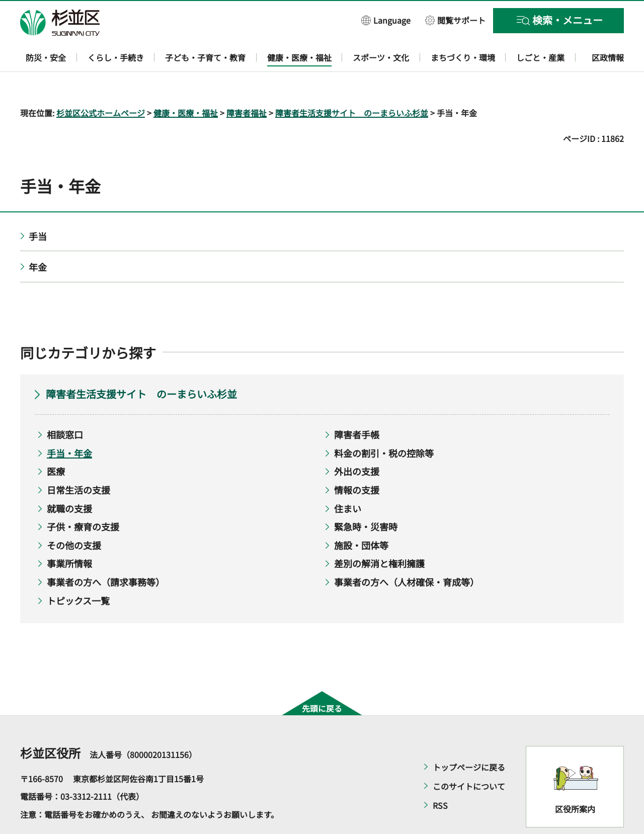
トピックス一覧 (78, 571)
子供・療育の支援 (83, 498)
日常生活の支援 (78, 461)
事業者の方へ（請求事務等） (106, 553)
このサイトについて (469, 757)
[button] (386, 20)
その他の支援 (74, 516)
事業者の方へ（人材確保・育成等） (407, 553)
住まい (348, 479)
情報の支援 (357, 461)
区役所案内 (575, 780)
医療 (56, 442)
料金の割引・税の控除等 (384, 424)
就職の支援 (69, 479)
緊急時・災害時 (366, 498)
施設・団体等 (361, 516)
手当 (38, 207)
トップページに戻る (469, 738)
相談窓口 (65, 406)
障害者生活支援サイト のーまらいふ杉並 (352, 84)
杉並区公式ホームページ (101, 84)
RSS (440, 776)
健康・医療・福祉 (186, 84)
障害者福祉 (247, 84)
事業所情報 (69, 535)
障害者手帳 (357, 406)
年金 (38, 238)
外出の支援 (357, 442)
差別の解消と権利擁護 (379, 535)
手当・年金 (69, 424)
